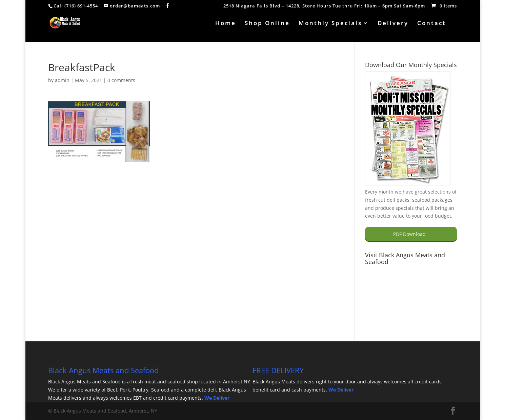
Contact (432, 24)
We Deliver (217, 398)
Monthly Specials (330, 24)
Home (226, 24)
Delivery (393, 24)
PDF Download (409, 234)
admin (62, 80)
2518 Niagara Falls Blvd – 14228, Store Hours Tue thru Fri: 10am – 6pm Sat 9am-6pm (324, 6)
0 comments (121, 80)
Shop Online (267, 24)
